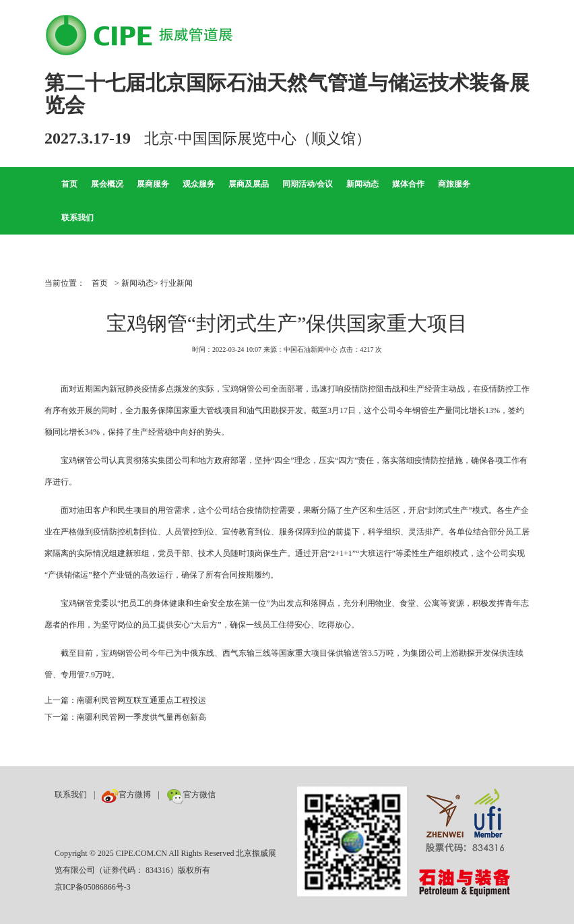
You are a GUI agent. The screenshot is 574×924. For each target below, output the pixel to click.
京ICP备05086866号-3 (93, 887)
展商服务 (153, 184)
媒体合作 (408, 184)
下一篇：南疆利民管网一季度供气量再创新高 (125, 717)
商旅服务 (454, 184)
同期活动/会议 (308, 184)
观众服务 (199, 184)
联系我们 (77, 218)
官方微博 (126, 795)
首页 (69, 184)
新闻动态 (362, 184)
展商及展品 (249, 184)
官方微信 (191, 795)
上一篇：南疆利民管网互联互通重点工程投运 (125, 700)
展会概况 (107, 184)
